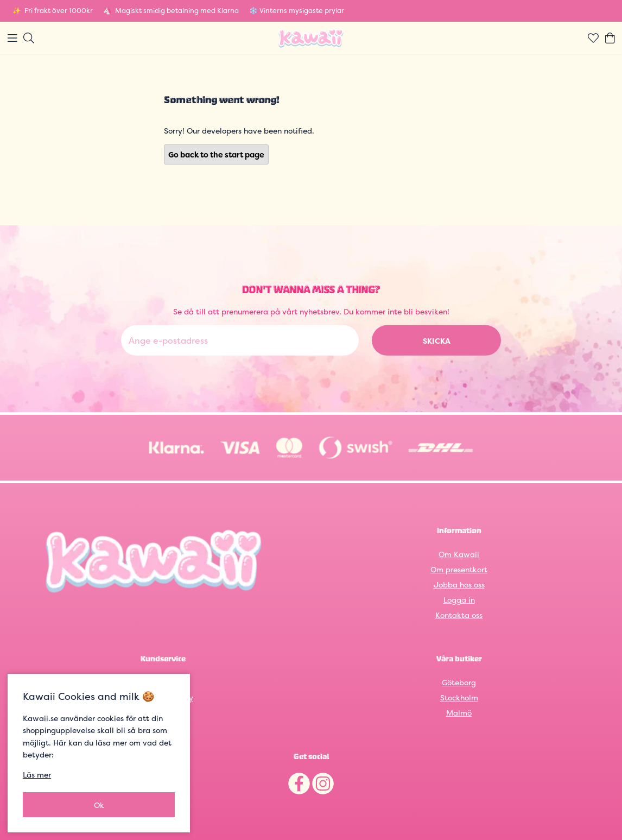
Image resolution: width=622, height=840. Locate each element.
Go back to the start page (216, 154)
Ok (99, 805)
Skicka (437, 341)
